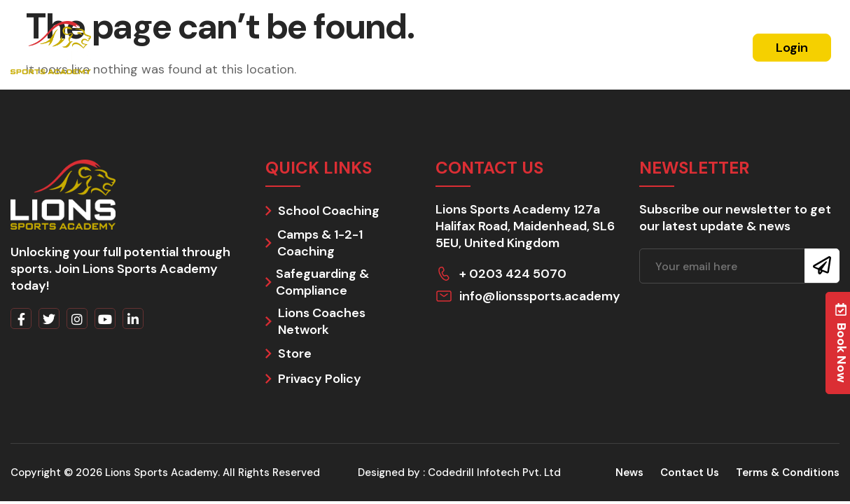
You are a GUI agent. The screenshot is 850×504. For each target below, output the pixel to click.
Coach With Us (528, 47)
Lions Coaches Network (322, 321)
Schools (376, 47)
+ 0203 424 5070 (513, 274)
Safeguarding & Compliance (322, 282)
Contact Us (690, 472)
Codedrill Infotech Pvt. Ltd (494, 472)
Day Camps (442, 47)
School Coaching (329, 211)
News (598, 47)
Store (295, 353)
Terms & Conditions (788, 472)
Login (792, 48)
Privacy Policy (320, 379)
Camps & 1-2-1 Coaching (320, 243)
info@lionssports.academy (540, 296)
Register (705, 48)
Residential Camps (288, 47)
